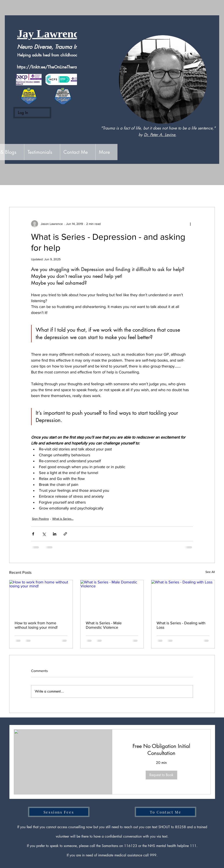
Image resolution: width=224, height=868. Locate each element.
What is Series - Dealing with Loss (181, 625)
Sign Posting (42, 194)
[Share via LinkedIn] (55, 534)
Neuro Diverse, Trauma (44, 47)
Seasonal (172, 194)
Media (123, 194)
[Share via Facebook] (33, 534)
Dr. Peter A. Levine (160, 135)
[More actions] (190, 224)
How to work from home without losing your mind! (36, 625)
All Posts (16, 194)
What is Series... (63, 519)
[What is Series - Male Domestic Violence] (112, 598)
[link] (161, 750)
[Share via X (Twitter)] (44, 534)
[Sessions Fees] (59, 812)
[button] (209, 194)
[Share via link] (65, 534)
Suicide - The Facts (93, 194)
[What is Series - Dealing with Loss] (183, 598)
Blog (65, 194)
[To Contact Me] (165, 812)
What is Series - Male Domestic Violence (104, 625)
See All (210, 572)
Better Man (146, 194)
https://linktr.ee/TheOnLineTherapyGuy (53, 67)
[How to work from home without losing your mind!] (41, 598)
